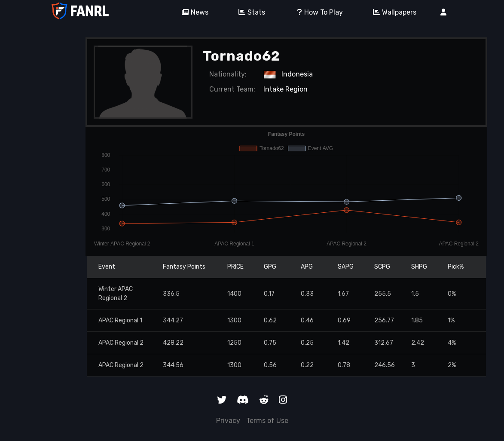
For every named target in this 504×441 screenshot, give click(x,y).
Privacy (228, 421)
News (192, 12)
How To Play (316, 12)
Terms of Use (267, 421)
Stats (249, 12)
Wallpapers (392, 12)
